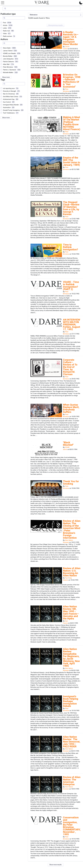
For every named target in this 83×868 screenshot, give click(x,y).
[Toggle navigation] (2, 3)
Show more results (56, 865)
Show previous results (55, 25)
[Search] (41, 8)
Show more (6, 77)
